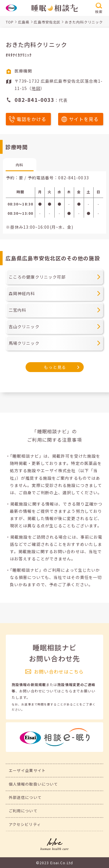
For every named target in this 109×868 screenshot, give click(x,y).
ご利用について (23, 811)
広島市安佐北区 (47, 22)
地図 (36, 88)
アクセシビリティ (25, 824)
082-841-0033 (73, 178)
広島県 (24, 22)
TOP (10, 22)
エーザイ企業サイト (27, 770)
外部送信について (25, 797)
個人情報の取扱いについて (33, 784)
